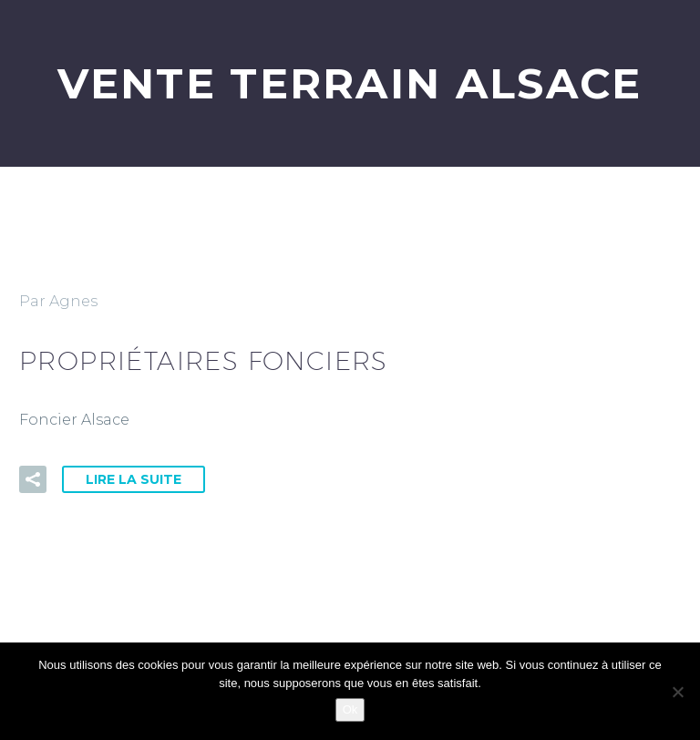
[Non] (677, 692)
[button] (33, 479)
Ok (350, 709)
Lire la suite (134, 479)
